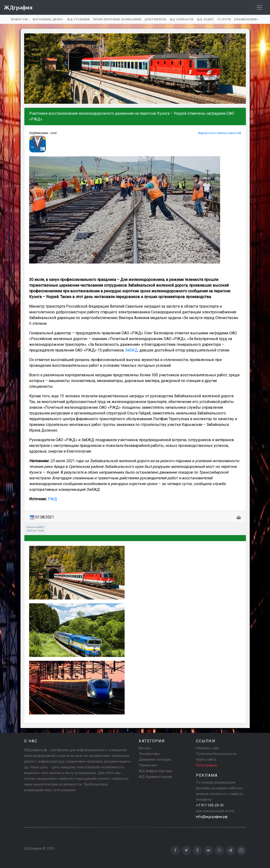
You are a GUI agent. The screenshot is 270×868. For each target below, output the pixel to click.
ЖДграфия (33, 848)
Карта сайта (206, 759)
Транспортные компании (117, 19)
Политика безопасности (216, 754)
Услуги (224, 19)
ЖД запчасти (182, 19)
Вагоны (145, 748)
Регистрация (206, 765)
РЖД (52, 499)
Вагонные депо (48, 19)
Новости (20, 19)
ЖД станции (78, 19)
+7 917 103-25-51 (210, 805)
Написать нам (207, 748)
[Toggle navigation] (259, 7)
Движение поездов (155, 759)
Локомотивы (149, 754)
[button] (28, 69)
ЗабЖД (131, 350)
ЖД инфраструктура (155, 771)
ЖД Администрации (155, 777)
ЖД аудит (205, 19)
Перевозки (148, 765)
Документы (155, 19)
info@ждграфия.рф (212, 817)
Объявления (246, 19)
